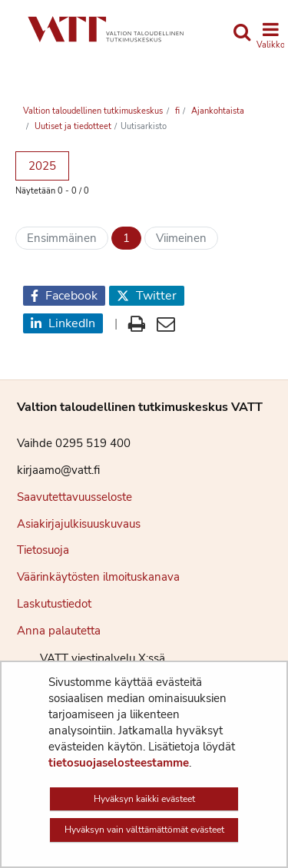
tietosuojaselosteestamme (119, 763)
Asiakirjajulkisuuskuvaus (79, 524)
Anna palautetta (59, 631)
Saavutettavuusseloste (74, 497)
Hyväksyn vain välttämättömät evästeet (144, 830)
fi (176, 111)
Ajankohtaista (217, 111)
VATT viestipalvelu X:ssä (91, 658)
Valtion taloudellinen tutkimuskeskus (93, 111)
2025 (42, 166)
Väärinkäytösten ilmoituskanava (98, 577)
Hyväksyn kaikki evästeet (144, 799)
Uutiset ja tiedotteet (72, 126)
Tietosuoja (43, 550)
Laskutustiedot (54, 604)
